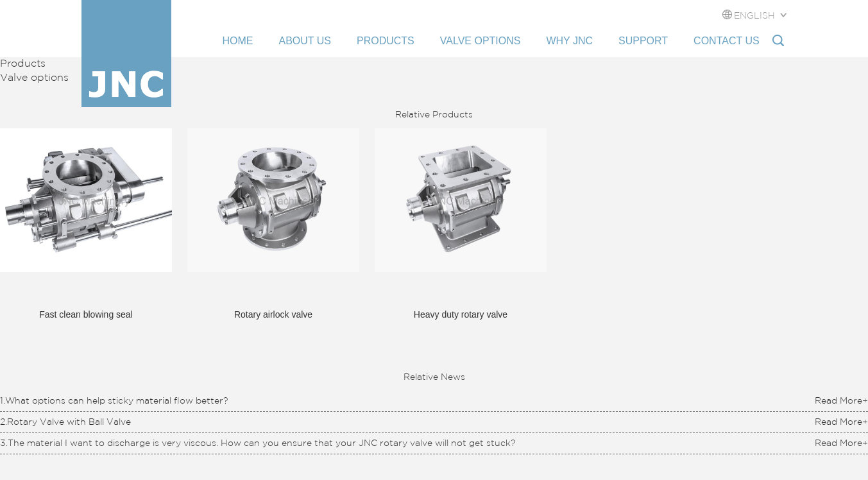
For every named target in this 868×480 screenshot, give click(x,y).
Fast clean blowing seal (86, 314)
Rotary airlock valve (273, 314)
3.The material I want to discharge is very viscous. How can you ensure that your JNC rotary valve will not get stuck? (258, 443)
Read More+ (841, 401)
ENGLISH (754, 16)
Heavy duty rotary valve (461, 314)
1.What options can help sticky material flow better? (114, 401)
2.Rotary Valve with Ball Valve (65, 422)
